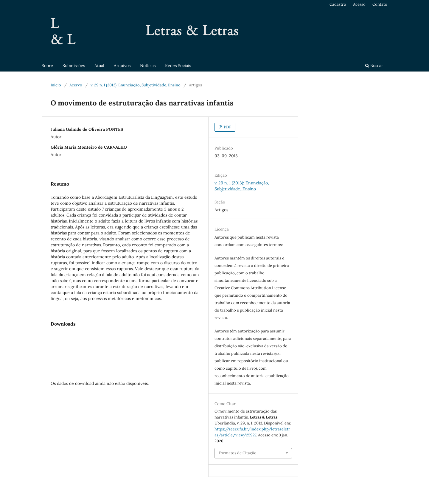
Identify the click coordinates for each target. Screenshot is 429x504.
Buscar (374, 66)
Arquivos (122, 66)
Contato (380, 4)
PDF (227, 127)
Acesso (359, 4)
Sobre (47, 66)
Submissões (74, 66)
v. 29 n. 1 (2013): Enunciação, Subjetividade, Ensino (136, 85)
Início (56, 85)
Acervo (76, 85)
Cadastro (338, 4)
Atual (99, 66)
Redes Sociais (178, 66)
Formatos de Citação (238, 453)
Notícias (148, 66)
